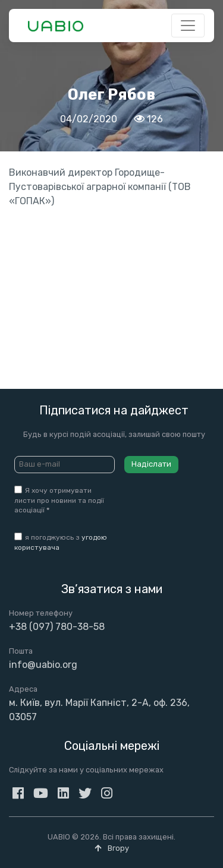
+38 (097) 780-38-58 (57, 627)
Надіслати (151, 464)
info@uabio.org (43, 665)
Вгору (112, 848)
